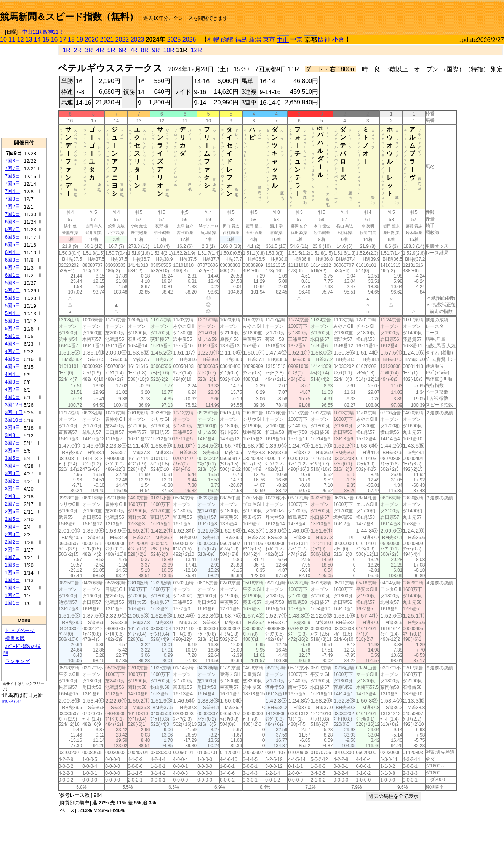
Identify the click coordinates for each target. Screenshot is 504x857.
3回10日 (14, 420)
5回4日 (13, 313)
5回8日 (13, 283)
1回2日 (13, 595)
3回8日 (13, 435)
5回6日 (13, 298)
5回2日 (13, 328)
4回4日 (13, 374)
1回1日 (13, 603)
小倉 (338, 39)
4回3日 (13, 382)
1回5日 (13, 572)
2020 (92, 39)
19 (80, 39)
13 (29, 39)
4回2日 (13, 389)
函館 (227, 39)
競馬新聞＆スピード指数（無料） (69, 17)
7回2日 (13, 206)
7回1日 (13, 214)
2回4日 (13, 527)
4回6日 (13, 359)
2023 (138, 39)
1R (66, 50)
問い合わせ (12, 701)
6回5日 (13, 245)
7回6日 (13, 176)
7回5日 (13, 184)
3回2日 (13, 481)
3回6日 (13, 450)
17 (63, 39)
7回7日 (13, 168)
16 (54, 39)
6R (122, 50)
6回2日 (13, 267)
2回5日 (13, 519)
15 (46, 39)
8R (145, 50)
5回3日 (13, 321)
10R (169, 50)
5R (111, 50)
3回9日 (13, 428)
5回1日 (13, 336)
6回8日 (13, 222)
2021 (107, 39)
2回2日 (13, 542)
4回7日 (13, 351)
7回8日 (13, 161)
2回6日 (13, 511)
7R (134, 50)
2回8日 (13, 496)
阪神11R (53, 32)
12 (21, 39)
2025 (174, 39)
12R (196, 50)
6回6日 (13, 237)
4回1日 (13, 397)
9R (156, 50)
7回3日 (13, 199)
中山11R (32, 32)
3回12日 (14, 405)
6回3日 (13, 260)
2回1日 (13, 550)
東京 (269, 39)
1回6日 (13, 565)
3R (89, 50)
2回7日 (13, 504)
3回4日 (13, 466)
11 (12, 39)
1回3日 (13, 588)
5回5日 (13, 306)
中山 (283, 40)
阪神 (324, 39)
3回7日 (13, 443)
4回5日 (13, 367)
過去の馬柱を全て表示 (394, 796)
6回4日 (13, 252)
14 (37, 39)
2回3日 (13, 534)
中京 (296, 39)
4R (100, 50)
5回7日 (13, 290)
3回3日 (13, 473)
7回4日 (13, 191)
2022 (122, 39)
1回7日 (13, 557)
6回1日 (13, 275)
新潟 (255, 39)
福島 (241, 39)
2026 (189, 39)
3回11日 (14, 412)
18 (71, 39)
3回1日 (13, 489)
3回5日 (13, 458)
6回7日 (13, 229)
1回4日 (13, 580)
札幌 (213, 39)
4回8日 (13, 344)
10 (3, 39)
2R (78, 50)
